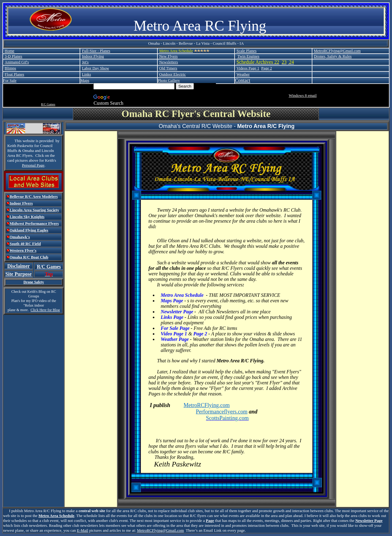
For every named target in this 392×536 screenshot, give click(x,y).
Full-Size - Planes (96, 51)
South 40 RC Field (25, 244)
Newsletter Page (369, 521)
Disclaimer (19, 266)
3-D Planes (13, 56)
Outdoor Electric (173, 74)
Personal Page (33, 165)
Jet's (85, 62)
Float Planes (14, 74)
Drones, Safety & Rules (333, 56)
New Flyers (168, 56)
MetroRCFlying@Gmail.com (337, 51)
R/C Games (48, 104)
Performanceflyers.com (222, 412)
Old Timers (168, 68)
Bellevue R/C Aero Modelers (34, 196)
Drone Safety (34, 282)
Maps (85, 80)
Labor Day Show (95, 68)
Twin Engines (248, 56)
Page (210, 521)
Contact (243, 80)
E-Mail (83, 530)
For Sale (10, 80)
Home (9, 51)
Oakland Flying (23, 230)
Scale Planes (246, 51)
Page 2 (267, 68)
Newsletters (169, 62)
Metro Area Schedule (57, 516)
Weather (243, 74)
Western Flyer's (23, 250)
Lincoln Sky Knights (27, 217)
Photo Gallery (169, 80)
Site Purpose (19, 274)
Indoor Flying (93, 56)
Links (86, 74)
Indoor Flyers (21, 203)
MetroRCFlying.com (207, 405)
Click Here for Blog (45, 310)
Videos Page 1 (248, 68)
